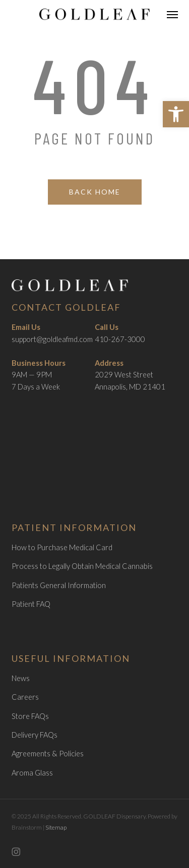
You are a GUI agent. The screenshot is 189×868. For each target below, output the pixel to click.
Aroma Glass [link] (32, 773)
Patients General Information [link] (59, 585)
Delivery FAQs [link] (35, 735)
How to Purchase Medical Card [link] (62, 547)
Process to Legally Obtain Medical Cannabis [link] (82, 566)
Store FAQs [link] (30, 716)
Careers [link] (25, 697)
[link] (176, 114)
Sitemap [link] (56, 827)
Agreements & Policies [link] (48, 754)
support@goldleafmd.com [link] (52, 339)
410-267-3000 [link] (120, 339)
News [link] (21, 678)
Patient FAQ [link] (31, 604)
